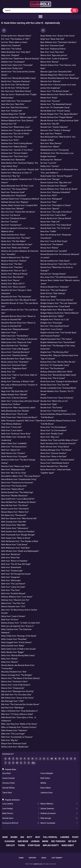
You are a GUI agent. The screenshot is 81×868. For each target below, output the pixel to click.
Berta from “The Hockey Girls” (14, 486)
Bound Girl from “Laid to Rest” (53, 215)
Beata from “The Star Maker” (14, 241)
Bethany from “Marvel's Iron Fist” (15, 600)
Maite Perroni (21, 813)
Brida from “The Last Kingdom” (54, 290)
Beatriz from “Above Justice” (14, 287)
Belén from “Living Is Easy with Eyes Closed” (20, 401)
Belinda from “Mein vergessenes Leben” (18, 408)
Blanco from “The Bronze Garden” (55, 91)
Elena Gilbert (46, 788)
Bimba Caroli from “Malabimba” (15, 747)
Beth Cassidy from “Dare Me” (14, 522)
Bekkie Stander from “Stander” (14, 395)
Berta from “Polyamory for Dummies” (17, 483)
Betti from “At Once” (10, 620)
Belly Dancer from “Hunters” (13, 453)
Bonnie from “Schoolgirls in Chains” (56, 205)
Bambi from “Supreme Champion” (16, 81)
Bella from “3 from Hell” (11, 427)
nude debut (68, 845)
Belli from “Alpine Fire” (11, 450)
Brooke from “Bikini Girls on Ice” (54, 401)
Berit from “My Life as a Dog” (14, 473)
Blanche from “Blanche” (51, 81)
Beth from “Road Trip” (11, 558)
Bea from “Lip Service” (11, 215)
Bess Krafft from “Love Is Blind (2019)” (18, 499)
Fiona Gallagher (47, 773)
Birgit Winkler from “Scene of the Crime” (58, 36)
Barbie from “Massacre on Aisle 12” (17, 173)
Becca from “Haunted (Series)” (14, 355)
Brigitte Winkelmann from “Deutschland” (58, 342)
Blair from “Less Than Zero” (52, 52)
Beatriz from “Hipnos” (11, 280)
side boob (23, 841)
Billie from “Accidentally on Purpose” (17, 737)
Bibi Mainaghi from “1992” (13, 701)
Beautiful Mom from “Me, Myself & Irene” (19, 300)
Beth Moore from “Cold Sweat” (14, 545)
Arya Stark (7, 773)
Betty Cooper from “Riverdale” (14, 639)
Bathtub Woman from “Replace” (15, 202)
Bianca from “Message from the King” (18, 691)
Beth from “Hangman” (11, 577)
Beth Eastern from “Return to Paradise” (18, 532)
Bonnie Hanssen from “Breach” (54, 186)
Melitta (43, 783)
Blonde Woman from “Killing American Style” (60, 121)
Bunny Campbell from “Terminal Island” (57, 460)
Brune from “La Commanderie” (54, 430)
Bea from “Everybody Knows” (14, 218)
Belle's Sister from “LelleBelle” (14, 443)
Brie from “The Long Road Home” (55, 326)
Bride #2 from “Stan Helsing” (53, 293)
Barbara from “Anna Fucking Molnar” (17, 143)
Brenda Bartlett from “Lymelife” (54, 251)
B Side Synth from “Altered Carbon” (16, 36)
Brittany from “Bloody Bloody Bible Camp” (59, 375)
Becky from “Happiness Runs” (14, 368)
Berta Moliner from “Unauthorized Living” (19, 479)
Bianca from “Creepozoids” (13, 688)
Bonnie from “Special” (50, 209)
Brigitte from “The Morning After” (55, 352)
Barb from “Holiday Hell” (12, 111)
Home (21, 858)
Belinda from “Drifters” (11, 404)
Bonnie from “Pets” (49, 202)
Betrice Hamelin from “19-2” (13, 607)
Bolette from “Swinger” (50, 179)
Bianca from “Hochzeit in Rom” (15, 682)
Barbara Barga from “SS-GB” (13, 114)
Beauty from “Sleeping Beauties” (15, 329)
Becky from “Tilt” (9, 378)
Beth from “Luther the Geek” (13, 587)
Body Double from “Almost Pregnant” (56, 176)
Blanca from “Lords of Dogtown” (54, 59)
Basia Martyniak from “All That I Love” (18, 186)
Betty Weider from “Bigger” (13, 652)
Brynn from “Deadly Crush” (52, 434)
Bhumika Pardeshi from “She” (14, 672)
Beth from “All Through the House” (16, 574)
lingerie (65, 837)
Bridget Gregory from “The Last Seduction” (59, 303)
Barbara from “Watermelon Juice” (16, 127)
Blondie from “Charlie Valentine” (54, 127)
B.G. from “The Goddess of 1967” (16, 39)
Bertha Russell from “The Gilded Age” (17, 492)
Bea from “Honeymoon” (11, 225)
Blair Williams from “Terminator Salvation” (59, 42)
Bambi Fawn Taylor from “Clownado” (17, 65)
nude (5, 837)
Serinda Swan (21, 818)
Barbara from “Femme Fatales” (15, 153)
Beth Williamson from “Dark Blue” (16, 548)
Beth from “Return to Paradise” (14, 561)
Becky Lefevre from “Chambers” (15, 362)
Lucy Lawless (21, 804)
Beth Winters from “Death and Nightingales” (20, 551)
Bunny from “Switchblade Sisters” (55, 463)
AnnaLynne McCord (21, 823)
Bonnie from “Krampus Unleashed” (56, 192)
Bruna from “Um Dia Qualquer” (54, 427)
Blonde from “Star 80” (50, 124)
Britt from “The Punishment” (53, 368)
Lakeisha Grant (47, 793)
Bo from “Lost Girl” (49, 163)
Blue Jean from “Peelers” (51, 134)
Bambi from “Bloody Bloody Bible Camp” (19, 78)
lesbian (35, 841)
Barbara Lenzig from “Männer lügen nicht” (19, 117)
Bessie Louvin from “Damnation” (15, 509)
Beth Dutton (45, 778)
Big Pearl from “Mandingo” (13, 708)
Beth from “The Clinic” (11, 590)
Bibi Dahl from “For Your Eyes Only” (16, 695)
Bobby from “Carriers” (50, 166)
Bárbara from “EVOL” (10, 140)
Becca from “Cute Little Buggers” (15, 349)
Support (33, 858)
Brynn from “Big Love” (50, 437)
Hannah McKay (8, 788)
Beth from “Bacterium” (11, 554)
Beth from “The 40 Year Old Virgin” (16, 564)
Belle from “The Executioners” (14, 447)
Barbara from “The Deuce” (13, 137)
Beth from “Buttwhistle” (11, 567)
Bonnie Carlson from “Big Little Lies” (56, 183)
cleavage (10, 841)
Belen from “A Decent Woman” (14, 398)
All (33, 763)
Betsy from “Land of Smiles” (13, 616)
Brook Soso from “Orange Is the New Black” (59, 381)
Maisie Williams (59, 804)
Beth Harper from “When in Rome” (16, 538)
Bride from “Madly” (49, 297)
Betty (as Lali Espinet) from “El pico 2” (18, 626)
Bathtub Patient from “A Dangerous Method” (20, 199)
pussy (75, 837)
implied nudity (51, 845)
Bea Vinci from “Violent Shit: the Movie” (18, 212)
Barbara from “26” (9, 124)
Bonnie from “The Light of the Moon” (56, 212)
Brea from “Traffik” (48, 231)
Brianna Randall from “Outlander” (55, 287)
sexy (38, 837)
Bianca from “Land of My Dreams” (16, 685)
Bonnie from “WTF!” (49, 196)
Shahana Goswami (59, 813)
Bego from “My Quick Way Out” (15, 391)
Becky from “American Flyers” (14, 365)
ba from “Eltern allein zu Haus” (14, 42)
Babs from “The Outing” (11, 49)
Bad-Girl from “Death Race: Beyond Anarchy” (20, 59)
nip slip (72, 841)
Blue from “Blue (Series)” (51, 143)
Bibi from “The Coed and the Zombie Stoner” (20, 704)
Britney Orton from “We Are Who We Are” (58, 362)
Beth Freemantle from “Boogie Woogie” (18, 535)
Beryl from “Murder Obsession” (15, 496)
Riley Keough (59, 818)
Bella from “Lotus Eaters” (12, 430)
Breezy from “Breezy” (50, 248)
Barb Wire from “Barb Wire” (13, 104)
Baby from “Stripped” (10, 55)
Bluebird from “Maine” (50, 147)
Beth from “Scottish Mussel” (13, 593)
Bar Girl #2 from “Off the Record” (15, 88)
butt (30, 837)
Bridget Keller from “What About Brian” (57, 310)
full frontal (50, 837)
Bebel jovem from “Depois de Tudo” (17, 342)
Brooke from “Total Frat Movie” (54, 411)
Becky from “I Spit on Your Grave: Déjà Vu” (19, 375)
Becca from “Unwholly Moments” (16, 352)
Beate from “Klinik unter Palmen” (15, 248)
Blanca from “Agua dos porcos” (54, 55)
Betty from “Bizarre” (10, 662)
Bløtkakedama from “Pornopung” (55, 150)
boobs (14, 837)
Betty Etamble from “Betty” (13, 646)
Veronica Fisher (9, 783)
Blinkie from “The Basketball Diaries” (56, 104)
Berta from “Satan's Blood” (13, 489)
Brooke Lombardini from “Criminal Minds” (59, 388)
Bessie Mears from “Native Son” (15, 512)
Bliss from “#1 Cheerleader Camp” (55, 108)
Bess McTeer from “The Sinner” (15, 505)
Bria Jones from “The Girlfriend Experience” (59, 277)
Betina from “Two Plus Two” (13, 603)
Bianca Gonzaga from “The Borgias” (17, 675)
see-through (58, 841)
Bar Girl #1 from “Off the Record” (15, 85)
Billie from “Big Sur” (10, 740)
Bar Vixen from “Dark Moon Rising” (16, 91)
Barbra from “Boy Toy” (11, 176)
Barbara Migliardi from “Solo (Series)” (17, 121)
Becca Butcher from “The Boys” (15, 346)
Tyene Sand (7, 793)
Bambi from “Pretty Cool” (12, 68)
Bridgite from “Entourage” (52, 323)
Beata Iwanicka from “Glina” (13, 235)
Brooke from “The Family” (52, 408)
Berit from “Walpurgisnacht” (13, 470)
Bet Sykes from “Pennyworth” (14, 515)
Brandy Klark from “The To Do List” (55, 228)
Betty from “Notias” (10, 659)
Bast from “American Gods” (13, 192)
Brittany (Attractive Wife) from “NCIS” (57, 372)
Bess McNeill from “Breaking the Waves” (19, 502)
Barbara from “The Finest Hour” (15, 156)
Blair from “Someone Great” (52, 46)
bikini (45, 841)
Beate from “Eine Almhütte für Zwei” (17, 244)
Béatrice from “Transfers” (12, 267)
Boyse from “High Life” (50, 222)
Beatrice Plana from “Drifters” (14, 261)
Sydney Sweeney (59, 809)
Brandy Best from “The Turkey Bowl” (56, 225)
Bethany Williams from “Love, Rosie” (17, 597)
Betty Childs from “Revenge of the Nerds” (19, 636)
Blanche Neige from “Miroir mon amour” (58, 75)
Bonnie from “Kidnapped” (51, 199)
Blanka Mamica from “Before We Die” (57, 94)
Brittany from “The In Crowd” (53, 378)
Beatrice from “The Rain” (12, 264)
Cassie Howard (8, 778)
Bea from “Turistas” (10, 222)
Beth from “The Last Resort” (13, 584)
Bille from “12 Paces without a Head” (17, 714)
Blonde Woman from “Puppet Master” (57, 117)
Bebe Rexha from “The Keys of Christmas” (19, 339)
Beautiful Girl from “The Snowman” (16, 297)
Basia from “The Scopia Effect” (15, 189)
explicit (11, 845)
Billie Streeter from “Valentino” (14, 730)
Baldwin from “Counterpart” (13, 62)
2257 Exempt (57, 858)
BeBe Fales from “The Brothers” (15, 336)
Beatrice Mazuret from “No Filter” (16, 258)
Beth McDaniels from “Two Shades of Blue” (20, 541)
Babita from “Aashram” (11, 46)
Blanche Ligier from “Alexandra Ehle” (56, 72)
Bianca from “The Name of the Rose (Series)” (21, 678)
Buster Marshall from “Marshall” (54, 466)
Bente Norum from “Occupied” (14, 457)
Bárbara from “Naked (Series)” (14, 147)
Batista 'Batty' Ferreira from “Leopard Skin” (20, 205)
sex (22, 837)
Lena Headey (21, 809)
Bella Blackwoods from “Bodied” (15, 411)
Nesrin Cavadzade (59, 823)
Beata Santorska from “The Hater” (16, 238)
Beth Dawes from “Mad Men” (14, 525)
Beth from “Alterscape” (11, 580)
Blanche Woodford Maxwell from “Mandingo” (60, 78)
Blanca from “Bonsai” (50, 62)
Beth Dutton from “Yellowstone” (15, 528)
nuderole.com (38, 864)
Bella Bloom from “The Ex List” (14, 414)
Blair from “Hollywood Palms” (53, 49)
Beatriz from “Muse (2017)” (13, 284)
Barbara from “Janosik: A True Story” (17, 150)
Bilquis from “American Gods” (14, 744)
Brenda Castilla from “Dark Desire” (55, 261)
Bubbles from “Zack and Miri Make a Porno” (59, 440)
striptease (34, 845)
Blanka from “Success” (50, 101)
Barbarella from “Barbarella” (13, 160)
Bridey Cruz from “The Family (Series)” (57, 300)
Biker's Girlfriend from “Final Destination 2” (20, 711)
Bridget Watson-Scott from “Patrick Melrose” (60, 313)
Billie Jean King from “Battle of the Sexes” (19, 724)
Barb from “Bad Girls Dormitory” (15, 108)
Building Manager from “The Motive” (56, 450)
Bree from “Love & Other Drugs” (54, 241)
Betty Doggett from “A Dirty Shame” (17, 642)
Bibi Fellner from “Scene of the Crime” (18, 698)
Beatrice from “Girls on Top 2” (14, 271)
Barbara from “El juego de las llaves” (17, 130)
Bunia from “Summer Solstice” (54, 453)
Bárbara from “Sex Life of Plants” (15, 134)
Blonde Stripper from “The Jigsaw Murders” (59, 114)
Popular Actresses (12, 800)
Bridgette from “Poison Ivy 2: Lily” (55, 320)
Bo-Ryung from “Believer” (51, 160)
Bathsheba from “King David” (14, 196)
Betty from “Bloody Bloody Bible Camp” (18, 655)
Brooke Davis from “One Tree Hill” (55, 385)
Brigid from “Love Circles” (52, 329)
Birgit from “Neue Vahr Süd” (53, 39)
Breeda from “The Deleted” (52, 244)
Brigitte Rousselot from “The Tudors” (56, 339)
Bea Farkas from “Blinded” (13, 209)
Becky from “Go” (8, 372)
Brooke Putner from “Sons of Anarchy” (57, 398)
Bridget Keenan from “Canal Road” (55, 306)
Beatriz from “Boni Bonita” (12, 277)
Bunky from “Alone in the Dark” (54, 457)
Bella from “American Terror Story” (16, 434)
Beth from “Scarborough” (12, 571)
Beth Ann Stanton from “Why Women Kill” (19, 518)
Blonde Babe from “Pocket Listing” (55, 111)
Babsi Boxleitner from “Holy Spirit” (16, 52)
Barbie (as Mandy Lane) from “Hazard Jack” (20, 169)
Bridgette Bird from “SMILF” (52, 316)
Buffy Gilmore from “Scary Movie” (55, 447)
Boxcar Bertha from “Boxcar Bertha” (56, 218)
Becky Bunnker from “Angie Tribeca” (17, 359)
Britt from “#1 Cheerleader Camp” (55, 365)
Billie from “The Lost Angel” (13, 734)
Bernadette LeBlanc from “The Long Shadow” (21, 476)
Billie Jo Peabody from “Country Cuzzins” (19, 727)
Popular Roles (11, 769)
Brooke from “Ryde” (49, 404)
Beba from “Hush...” (10, 333)
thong (21, 845)
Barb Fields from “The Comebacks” (16, 101)
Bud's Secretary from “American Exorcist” (58, 443)
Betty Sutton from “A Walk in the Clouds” (19, 649)
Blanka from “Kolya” (49, 98)
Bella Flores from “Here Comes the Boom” (19, 417)
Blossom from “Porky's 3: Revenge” (56, 130)
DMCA (44, 858)
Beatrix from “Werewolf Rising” (15, 274)
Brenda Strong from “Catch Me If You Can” (59, 264)
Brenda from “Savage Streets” (53, 274)
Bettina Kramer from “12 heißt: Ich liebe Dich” (21, 623)
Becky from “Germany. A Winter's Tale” (18, 381)
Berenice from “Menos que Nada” (16, 466)
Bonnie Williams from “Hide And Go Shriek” (59, 189)
